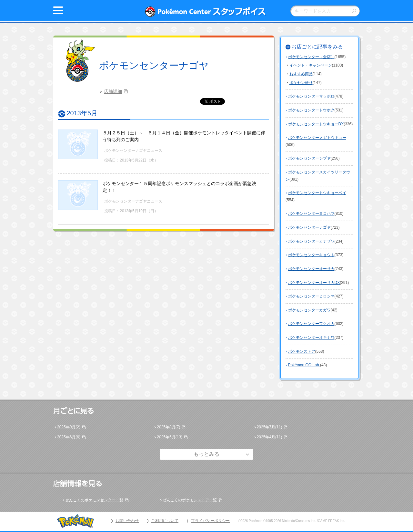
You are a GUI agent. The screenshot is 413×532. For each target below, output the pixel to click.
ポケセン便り (301, 83)
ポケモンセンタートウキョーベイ (317, 193)
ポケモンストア (302, 351)
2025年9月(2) (69, 427)
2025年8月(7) (168, 427)
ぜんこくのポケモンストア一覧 (190, 500)
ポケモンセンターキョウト (311, 255)
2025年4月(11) (270, 437)
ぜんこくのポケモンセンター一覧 (94, 500)
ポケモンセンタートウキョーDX (316, 124)
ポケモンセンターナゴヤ (154, 65)
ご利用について (165, 521)
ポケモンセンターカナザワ (311, 241)
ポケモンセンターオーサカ (311, 269)
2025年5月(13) (170, 437)
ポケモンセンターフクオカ (311, 324)
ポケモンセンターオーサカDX (314, 283)
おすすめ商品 (301, 74)
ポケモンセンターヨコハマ (311, 214)
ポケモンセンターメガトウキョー (317, 138)
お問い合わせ (127, 521)
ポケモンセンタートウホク (311, 110)
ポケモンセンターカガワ (309, 310)
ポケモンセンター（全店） (311, 57)
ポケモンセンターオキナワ (311, 338)
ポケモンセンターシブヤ (309, 158)
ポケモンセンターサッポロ (311, 96)
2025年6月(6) (69, 437)
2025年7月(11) (270, 427)
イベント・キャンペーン (311, 65)
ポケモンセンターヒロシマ (311, 296)
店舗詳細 (113, 91)
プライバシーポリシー (210, 521)
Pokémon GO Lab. (304, 365)
